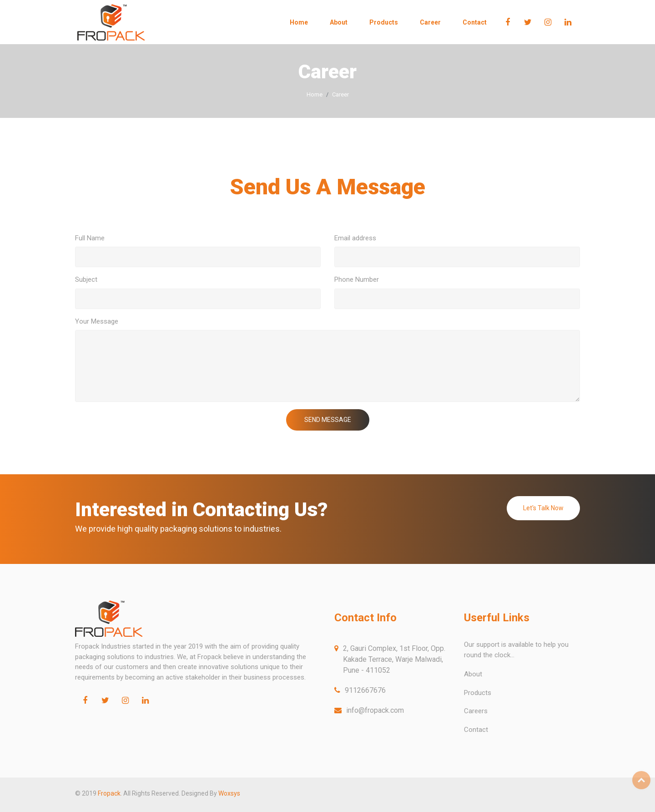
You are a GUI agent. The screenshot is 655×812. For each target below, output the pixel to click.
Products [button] (384, 22)
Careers (476, 711)
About (473, 674)
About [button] (339, 22)
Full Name (90, 238)
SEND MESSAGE (328, 420)
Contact (476, 730)
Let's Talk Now (543, 508)
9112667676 (365, 690)
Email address (355, 238)
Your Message (97, 321)
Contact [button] (475, 22)
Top (641, 780)
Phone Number (357, 279)
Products (478, 693)
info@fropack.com (375, 710)
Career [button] (430, 22)
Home (315, 94)
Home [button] (299, 22)
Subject (86, 279)
